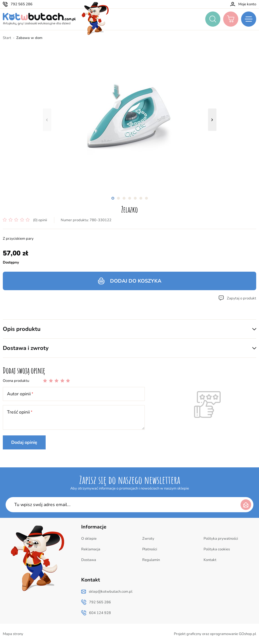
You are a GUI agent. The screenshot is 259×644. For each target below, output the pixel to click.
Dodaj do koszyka (136, 281)
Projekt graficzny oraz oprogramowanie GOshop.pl (215, 634)
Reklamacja (91, 549)
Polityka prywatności (221, 539)
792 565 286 (22, 4)
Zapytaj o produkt (242, 298)
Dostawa (89, 560)
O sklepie (89, 539)
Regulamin (151, 560)
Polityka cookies (217, 549)
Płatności (150, 549)
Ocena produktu (16, 381)
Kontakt (210, 560)
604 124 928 (100, 613)
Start (7, 38)
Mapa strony (13, 634)
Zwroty (148, 539)
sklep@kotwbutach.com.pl (111, 592)
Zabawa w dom (29, 38)
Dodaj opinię (24, 442)
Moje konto (247, 4)
